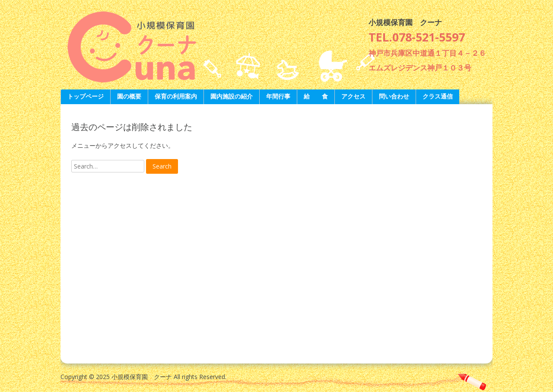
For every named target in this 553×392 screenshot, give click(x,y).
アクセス (353, 96)
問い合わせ (394, 96)
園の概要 (129, 96)
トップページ (86, 96)
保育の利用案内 (176, 96)
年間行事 (278, 96)
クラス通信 (438, 96)
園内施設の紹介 (232, 96)
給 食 (316, 96)
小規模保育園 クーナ (405, 22)
